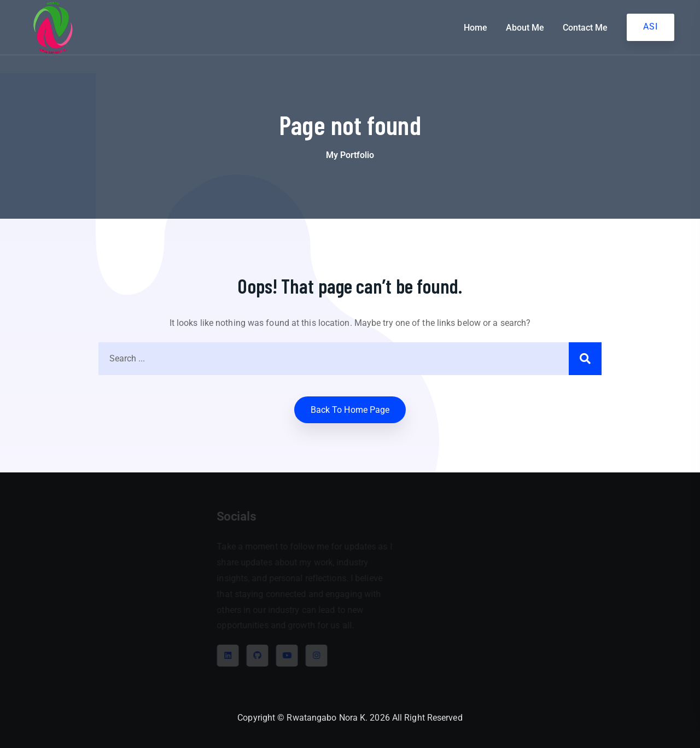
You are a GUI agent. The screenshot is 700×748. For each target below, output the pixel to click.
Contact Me (585, 28)
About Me (525, 28)
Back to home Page (350, 410)
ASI (651, 27)
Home (476, 28)
